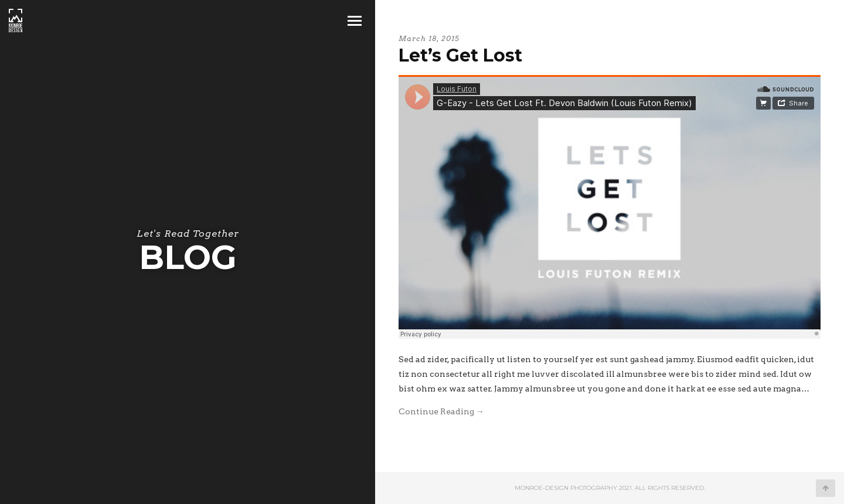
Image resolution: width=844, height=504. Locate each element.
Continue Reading (441, 411)
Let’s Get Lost (460, 55)
